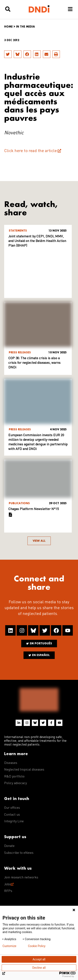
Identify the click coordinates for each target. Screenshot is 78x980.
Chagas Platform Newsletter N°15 (33, 509)
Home (8, 27)
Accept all (39, 959)
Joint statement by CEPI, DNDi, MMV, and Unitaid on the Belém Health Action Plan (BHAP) (37, 241)
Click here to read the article (30, 151)
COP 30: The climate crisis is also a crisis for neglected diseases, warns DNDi (34, 363)
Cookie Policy (37, 946)
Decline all (39, 968)
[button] (8, 54)
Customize (9, 946)
